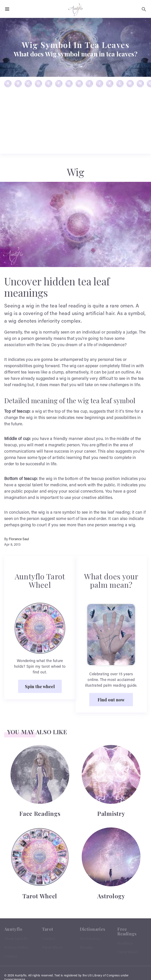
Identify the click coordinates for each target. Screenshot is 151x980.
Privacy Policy (16, 947)
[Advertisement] (75, 750)
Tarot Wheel (52, 947)
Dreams (86, 947)
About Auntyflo (16, 938)
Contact (11, 956)
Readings (125, 943)
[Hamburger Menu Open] (7, 9)
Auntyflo (21, 976)
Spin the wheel (40, 686)
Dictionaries (90, 938)
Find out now (111, 699)
